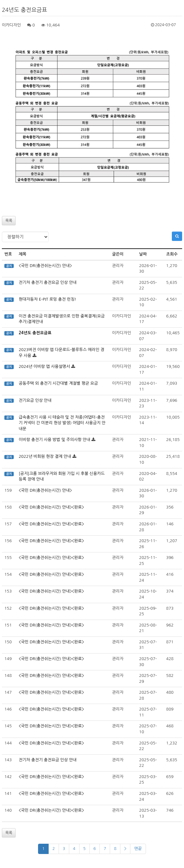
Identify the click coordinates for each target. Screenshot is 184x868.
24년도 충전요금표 (35, 333)
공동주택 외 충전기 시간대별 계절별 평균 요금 (58, 383)
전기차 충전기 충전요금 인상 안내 (48, 282)
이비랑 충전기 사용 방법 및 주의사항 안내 (55, 440)
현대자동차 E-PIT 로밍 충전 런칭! (47, 299)
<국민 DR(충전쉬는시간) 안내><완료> (51, 507)
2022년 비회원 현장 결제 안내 (45, 456)
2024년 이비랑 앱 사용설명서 (44, 366)
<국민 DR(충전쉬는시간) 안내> (45, 266)
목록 (9, 221)
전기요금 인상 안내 (35, 400)
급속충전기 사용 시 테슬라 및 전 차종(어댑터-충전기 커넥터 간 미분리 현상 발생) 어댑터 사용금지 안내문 (62, 423)
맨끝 (138, 849)
